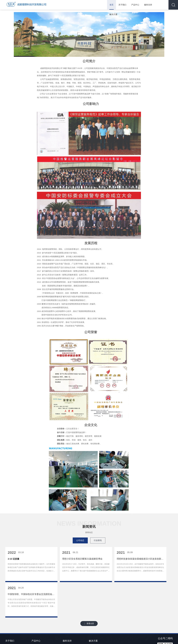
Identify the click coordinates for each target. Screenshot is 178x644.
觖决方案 (159, 5)
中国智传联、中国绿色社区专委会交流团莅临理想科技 (153, 565)
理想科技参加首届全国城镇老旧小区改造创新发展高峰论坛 (110, 565)
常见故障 (66, 618)
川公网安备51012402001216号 (125, 639)
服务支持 (146, 5)
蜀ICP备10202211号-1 (101, 639)
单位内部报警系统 (96, 618)
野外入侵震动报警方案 (98, 627)
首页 (110, 5)
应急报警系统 (37, 618)
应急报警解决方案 (96, 631)
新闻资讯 (9, 618)
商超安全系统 (37, 631)
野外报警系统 (37, 623)
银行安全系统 (37, 627)
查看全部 (90, 595)
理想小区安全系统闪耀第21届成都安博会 (68, 565)
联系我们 (9, 623)
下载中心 (66, 623)
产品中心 (133, 5)
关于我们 (121, 5)
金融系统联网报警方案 (98, 623)
